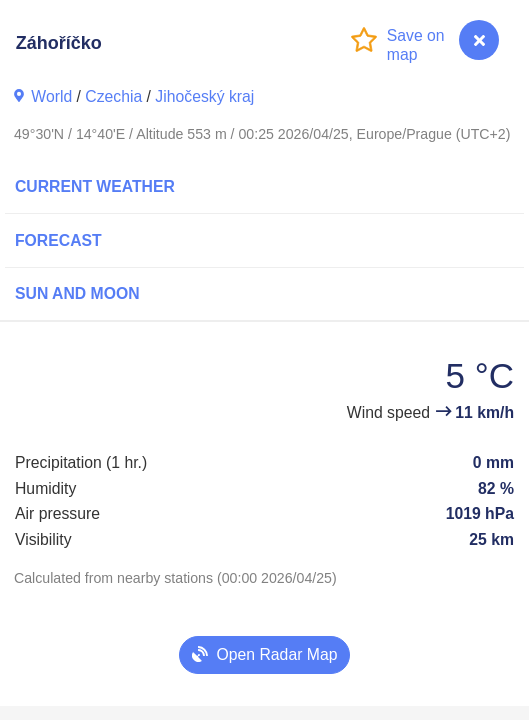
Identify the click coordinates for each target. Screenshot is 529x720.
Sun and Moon (77, 293)
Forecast (58, 240)
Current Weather (95, 186)
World (51, 96)
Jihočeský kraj (204, 96)
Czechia (113, 96)
